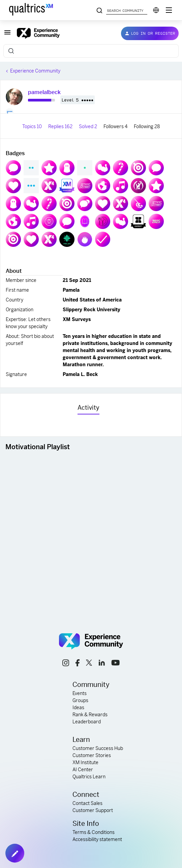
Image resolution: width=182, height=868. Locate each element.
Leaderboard (87, 722)
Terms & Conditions (94, 832)
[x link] (89, 664)
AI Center (83, 770)
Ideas (78, 707)
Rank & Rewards (90, 715)
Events (80, 693)
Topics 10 (33, 126)
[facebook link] (78, 664)
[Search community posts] (99, 11)
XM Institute (85, 762)
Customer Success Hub (98, 748)
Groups (80, 700)
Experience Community (35, 71)
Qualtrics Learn (89, 777)
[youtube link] (115, 664)
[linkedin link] (102, 664)
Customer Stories (92, 755)
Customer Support (93, 810)
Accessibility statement (97, 839)
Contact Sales (87, 803)
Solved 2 (88, 126)
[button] (7, 35)
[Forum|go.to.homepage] (64, 33)
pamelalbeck (44, 92)
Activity (88, 408)
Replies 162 (61, 126)
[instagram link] (66, 664)
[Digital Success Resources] (169, 10)
